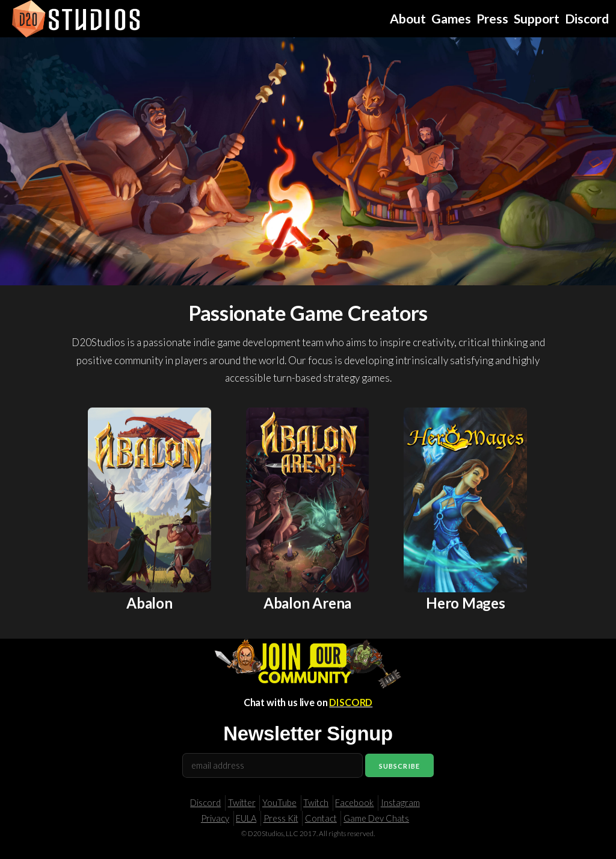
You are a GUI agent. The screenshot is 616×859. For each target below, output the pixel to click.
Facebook (354, 803)
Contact (321, 818)
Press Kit (281, 818)
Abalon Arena (307, 603)
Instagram (400, 803)
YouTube (279, 803)
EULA (246, 818)
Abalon (149, 603)
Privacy (215, 818)
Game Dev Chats (376, 818)
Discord (205, 803)
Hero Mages (466, 603)
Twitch (316, 803)
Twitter (242, 803)
